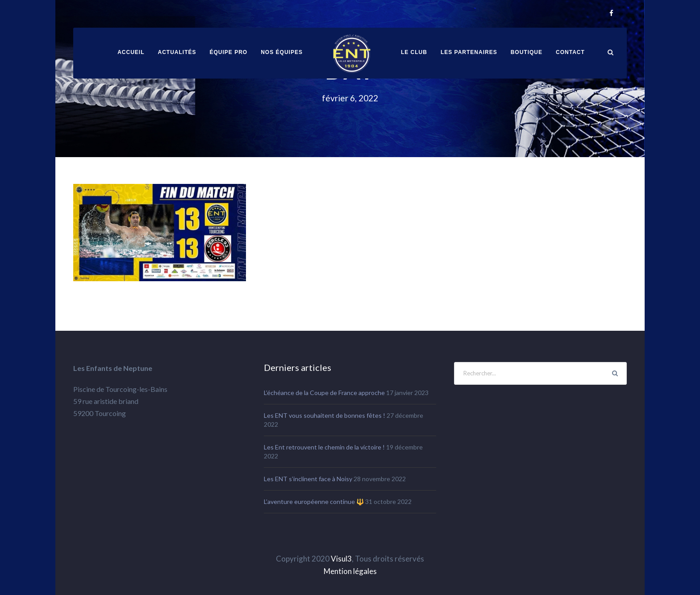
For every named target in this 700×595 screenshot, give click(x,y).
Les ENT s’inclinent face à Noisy (308, 479)
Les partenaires (469, 52)
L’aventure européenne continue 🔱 (314, 501)
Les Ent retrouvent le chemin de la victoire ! (324, 447)
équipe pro (229, 52)
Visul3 (341, 559)
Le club (414, 52)
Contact (570, 52)
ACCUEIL (131, 52)
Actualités (177, 52)
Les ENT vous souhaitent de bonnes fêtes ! (325, 415)
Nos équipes (282, 52)
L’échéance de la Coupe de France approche (324, 393)
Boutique (527, 52)
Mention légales (350, 571)
